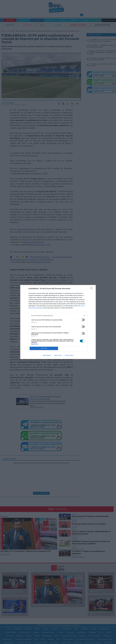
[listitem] (58, 315)
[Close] (92, 289)
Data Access (58, 355)
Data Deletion (47, 355)
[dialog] (58, 322)
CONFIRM (44, 348)
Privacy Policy (69, 355)
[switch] (82, 320)
